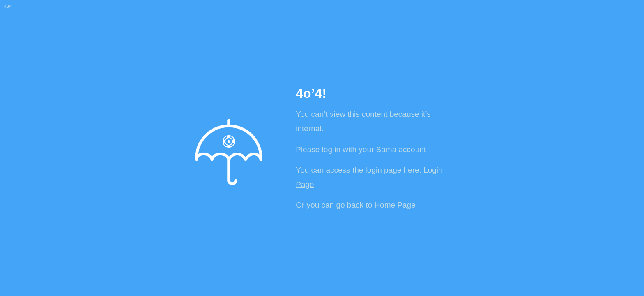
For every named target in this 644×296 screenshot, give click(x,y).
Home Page (395, 205)
